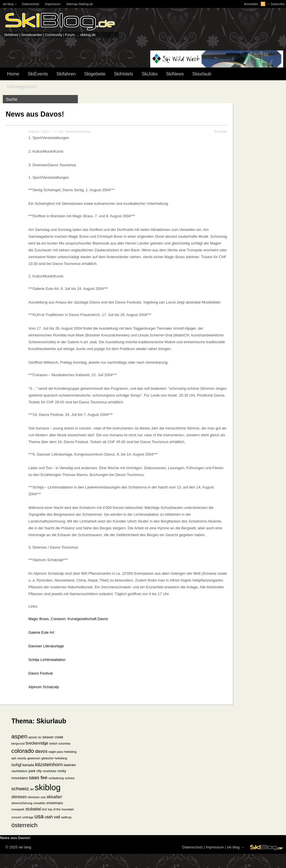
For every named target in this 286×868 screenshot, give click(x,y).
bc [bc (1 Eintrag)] (40, 737)
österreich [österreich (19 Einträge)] (24, 825)
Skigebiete (95, 74)
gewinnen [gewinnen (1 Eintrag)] (34, 758)
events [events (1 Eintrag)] (22, 758)
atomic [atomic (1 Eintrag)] (33, 737)
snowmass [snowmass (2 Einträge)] (55, 803)
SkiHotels (124, 74)
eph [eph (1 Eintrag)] (14, 758)
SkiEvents (38, 74)
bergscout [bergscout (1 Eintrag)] (18, 743)
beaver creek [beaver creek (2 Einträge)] (53, 737)
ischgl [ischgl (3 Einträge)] (16, 765)
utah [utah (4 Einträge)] (49, 817)
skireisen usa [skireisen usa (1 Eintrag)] (37, 797)
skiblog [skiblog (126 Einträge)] (48, 787)
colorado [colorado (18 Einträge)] (23, 751)
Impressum (53, 4)
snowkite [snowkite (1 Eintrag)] (39, 803)
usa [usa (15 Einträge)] (39, 816)
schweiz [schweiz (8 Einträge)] (20, 789)
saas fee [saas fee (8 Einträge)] (38, 778)
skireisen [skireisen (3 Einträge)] (19, 797)
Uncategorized (22, 87)
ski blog (233, 847)
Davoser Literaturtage (46, 646)
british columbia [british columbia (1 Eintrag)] (60, 743)
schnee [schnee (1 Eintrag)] (70, 778)
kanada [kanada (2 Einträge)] (28, 765)
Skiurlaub (202, 74)
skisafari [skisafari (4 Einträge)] (54, 797)
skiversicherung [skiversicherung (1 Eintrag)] (22, 803)
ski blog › (10, 4)
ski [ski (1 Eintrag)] (32, 789)
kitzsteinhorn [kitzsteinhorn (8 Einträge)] (49, 764)
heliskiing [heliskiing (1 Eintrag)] (61, 758)
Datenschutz (31, 4)
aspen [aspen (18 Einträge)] (19, 736)
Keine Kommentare (78, 131)
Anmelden (251, 4)
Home (13, 74)
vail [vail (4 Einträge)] (57, 817)
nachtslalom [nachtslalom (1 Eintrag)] (19, 771)
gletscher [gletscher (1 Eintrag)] (48, 758)
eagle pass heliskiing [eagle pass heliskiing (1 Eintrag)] (62, 752)
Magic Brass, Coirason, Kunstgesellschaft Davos (68, 619)
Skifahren (66, 74)
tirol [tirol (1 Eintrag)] (44, 809)
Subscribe (278, 4)
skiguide (34, 131)
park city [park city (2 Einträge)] (35, 771)
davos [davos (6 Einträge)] (41, 751)
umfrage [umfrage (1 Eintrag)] (28, 817)
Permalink (221, 131)
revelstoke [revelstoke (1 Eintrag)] (50, 771)
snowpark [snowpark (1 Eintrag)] (18, 809)
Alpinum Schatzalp (44, 687)
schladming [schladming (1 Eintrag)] (56, 778)
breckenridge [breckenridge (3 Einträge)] (37, 743)
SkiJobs (150, 74)
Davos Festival (40, 673)
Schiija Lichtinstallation (47, 660)
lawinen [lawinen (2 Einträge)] (70, 765)
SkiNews (175, 74)
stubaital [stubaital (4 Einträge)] (33, 809)
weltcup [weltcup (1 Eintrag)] (66, 817)
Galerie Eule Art (41, 632)
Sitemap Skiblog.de (80, 4)
